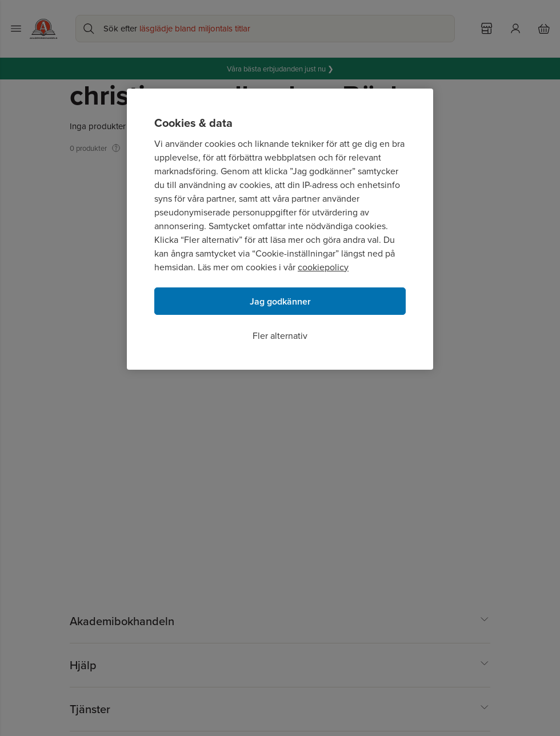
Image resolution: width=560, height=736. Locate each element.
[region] (280, 229)
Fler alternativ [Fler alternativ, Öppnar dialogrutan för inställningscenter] (280, 335)
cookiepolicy (323, 267)
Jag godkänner (280, 301)
